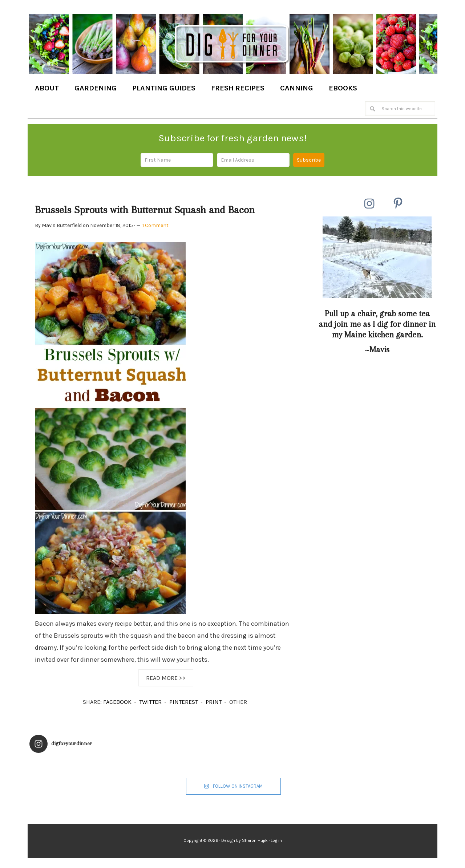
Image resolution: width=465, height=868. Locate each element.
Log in (276, 840)
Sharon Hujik (255, 840)
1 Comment (155, 225)
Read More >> (166, 678)
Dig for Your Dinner (232, 45)
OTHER (238, 702)
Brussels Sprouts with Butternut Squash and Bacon (145, 210)
